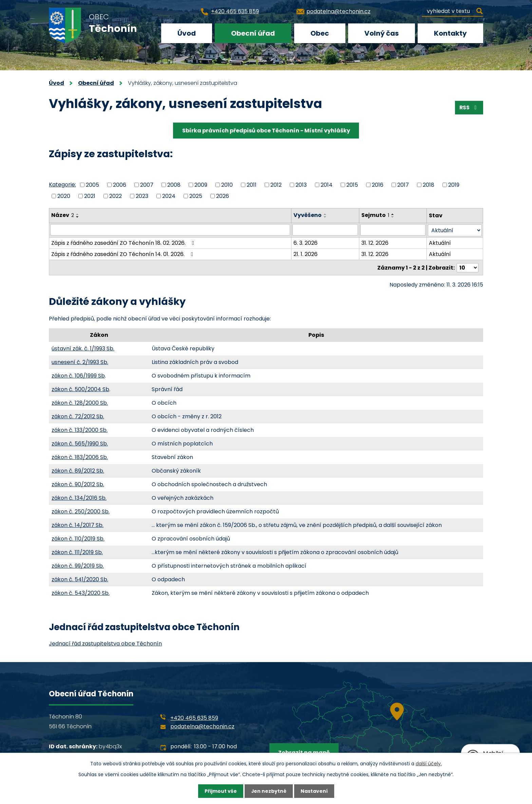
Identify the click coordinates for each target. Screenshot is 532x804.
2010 (227, 185)
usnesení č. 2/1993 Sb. (80, 361)
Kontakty (450, 33)
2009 (201, 185)
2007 (147, 185)
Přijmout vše (220, 791)
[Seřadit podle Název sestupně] (78, 217)
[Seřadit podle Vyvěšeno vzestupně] (326, 214)
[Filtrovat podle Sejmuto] (393, 230)
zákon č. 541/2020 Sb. (80, 579)
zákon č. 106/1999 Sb (78, 375)
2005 (92, 185)
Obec (320, 33)
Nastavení (314, 791)
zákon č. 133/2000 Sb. (80, 429)
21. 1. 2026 (306, 254)
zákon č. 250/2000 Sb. (81, 511)
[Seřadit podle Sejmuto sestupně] (393, 217)
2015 (352, 185)
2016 (378, 185)
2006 (120, 185)
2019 (454, 185)
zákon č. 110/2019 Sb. (78, 538)
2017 (403, 185)
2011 (252, 185)
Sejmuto (375, 215)
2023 (142, 196)
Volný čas (382, 33)
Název (63, 215)
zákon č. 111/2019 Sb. (77, 552)
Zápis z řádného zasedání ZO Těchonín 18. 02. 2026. (124, 243)
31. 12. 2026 (375, 243)
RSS (469, 107)
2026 (223, 196)
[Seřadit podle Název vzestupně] (78, 214)
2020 (64, 196)
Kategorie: (62, 185)
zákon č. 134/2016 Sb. (79, 497)
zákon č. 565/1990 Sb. (80, 443)
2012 (276, 185)
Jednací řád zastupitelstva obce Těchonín (105, 643)
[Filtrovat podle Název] (170, 230)
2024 (169, 196)
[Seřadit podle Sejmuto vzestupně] (393, 214)
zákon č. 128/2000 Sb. (80, 402)
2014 (327, 185)
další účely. (429, 763)
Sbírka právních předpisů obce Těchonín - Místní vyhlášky (266, 131)
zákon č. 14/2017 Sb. (78, 524)
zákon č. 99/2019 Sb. (78, 565)
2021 (90, 196)
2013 (301, 185)
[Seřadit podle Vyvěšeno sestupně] (326, 217)
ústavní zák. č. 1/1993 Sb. (83, 348)
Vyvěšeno (308, 215)
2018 (429, 185)
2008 (174, 185)
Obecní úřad (253, 33)
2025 (196, 196)
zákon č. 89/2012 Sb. (78, 470)
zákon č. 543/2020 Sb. (81, 592)
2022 (116, 196)
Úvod (187, 33)
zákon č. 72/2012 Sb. (78, 416)
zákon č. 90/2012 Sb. (78, 484)
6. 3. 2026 (306, 243)
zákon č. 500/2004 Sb (80, 389)
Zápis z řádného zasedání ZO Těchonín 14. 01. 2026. (123, 254)
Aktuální (440, 243)
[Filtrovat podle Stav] (455, 230)
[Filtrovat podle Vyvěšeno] (325, 230)
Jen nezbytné (269, 791)
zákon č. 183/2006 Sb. (80, 456)
